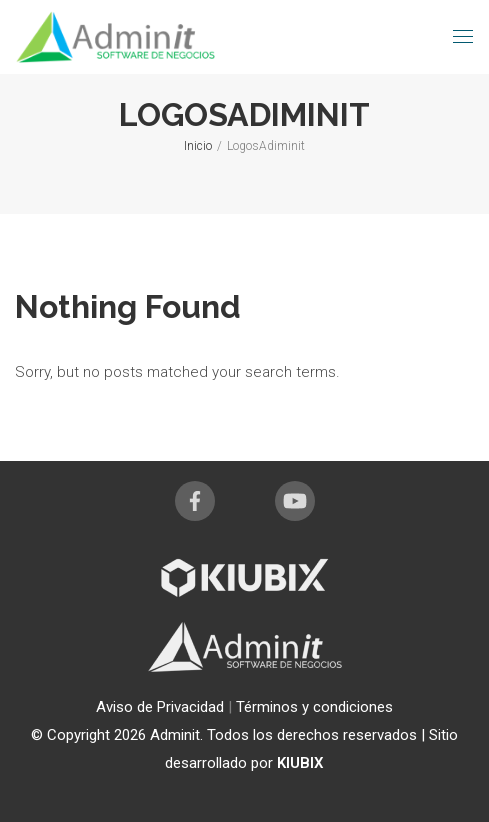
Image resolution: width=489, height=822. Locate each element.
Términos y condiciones (314, 707)
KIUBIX (300, 763)
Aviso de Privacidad (162, 707)
